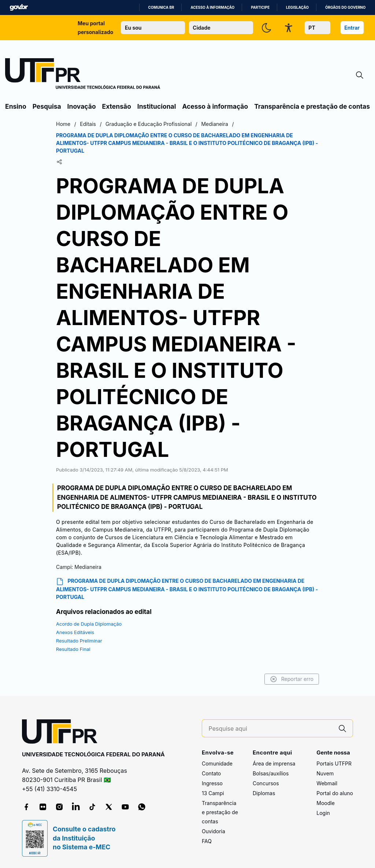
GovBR (19, 8)
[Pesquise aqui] (271, 729)
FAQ (207, 841)
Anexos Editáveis (75, 632)
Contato (211, 773)
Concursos (266, 783)
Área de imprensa (274, 763)
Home (63, 124)
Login (323, 813)
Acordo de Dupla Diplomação (89, 624)
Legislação (297, 8)
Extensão (117, 106)
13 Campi (213, 793)
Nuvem (325, 773)
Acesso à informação (212, 8)
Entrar (352, 28)
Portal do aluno (335, 793)
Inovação (82, 106)
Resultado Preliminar (79, 641)
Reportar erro (292, 679)
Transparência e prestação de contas (312, 106)
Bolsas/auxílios (271, 773)
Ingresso (212, 783)
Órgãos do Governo (345, 8)
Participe (260, 8)
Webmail (327, 783)
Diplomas (264, 793)
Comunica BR (161, 8)
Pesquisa (47, 106)
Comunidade (217, 763)
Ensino (16, 106)
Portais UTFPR (334, 763)
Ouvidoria (214, 831)
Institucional (157, 106)
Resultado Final (73, 649)
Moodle (326, 803)
